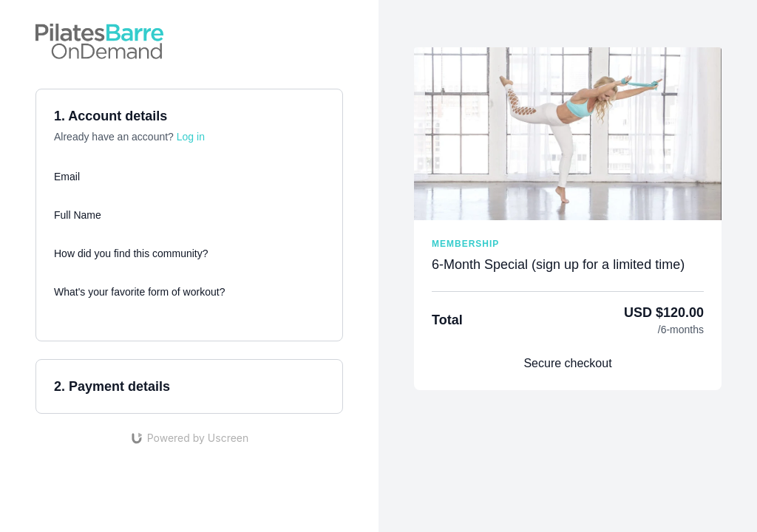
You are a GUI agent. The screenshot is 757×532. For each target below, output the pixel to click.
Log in (191, 137)
